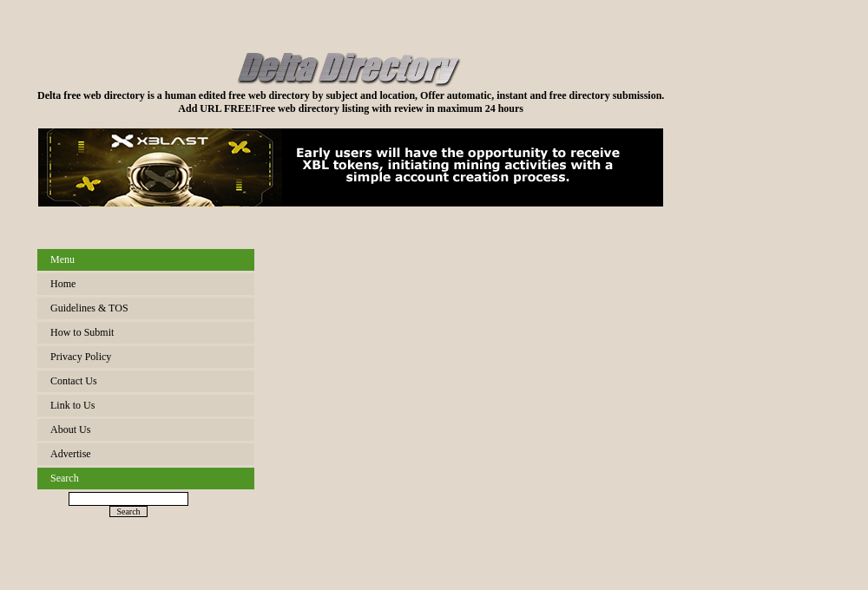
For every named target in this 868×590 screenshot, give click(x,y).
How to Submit (82, 332)
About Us (70, 429)
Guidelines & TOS (89, 308)
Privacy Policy (81, 357)
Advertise (71, 454)
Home (63, 284)
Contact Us (74, 381)
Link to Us (72, 405)
